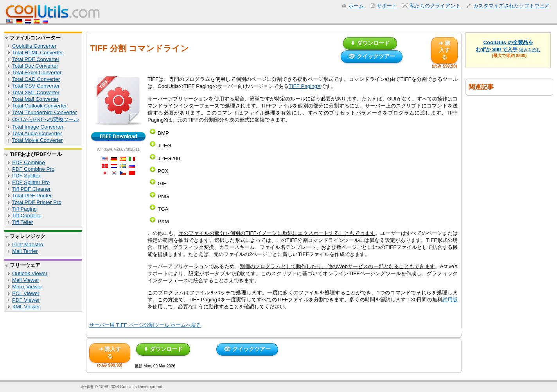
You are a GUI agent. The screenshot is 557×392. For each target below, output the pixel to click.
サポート (387, 6)
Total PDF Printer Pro (37, 202)
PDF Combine (29, 162)
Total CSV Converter (36, 86)
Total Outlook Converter (40, 106)
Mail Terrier (25, 251)
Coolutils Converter (34, 46)
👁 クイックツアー (372, 56)
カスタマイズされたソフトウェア (511, 6)
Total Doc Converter (35, 66)
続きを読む (530, 50)
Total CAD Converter (36, 79)
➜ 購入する (444, 50)
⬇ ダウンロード (370, 43)
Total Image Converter (38, 127)
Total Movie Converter (38, 140)
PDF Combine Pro (33, 169)
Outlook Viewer (30, 273)
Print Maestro (28, 244)
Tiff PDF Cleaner (31, 189)
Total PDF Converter (36, 59)
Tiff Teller (22, 222)
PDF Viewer (26, 300)
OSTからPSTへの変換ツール (45, 119)
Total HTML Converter (38, 53)
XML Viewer (26, 307)
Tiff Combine (27, 216)
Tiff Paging (24, 209)
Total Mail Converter (35, 99)
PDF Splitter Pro (31, 182)
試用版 (450, 300)
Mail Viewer (26, 280)
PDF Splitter (26, 176)
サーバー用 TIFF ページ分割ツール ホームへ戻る (145, 325)
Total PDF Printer (32, 196)
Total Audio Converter (37, 133)
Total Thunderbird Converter (45, 112)
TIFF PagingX (305, 86)
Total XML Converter (36, 92)
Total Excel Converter (37, 72)
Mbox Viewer (27, 287)
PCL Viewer (26, 293)
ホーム (356, 6)
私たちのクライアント (435, 6)
